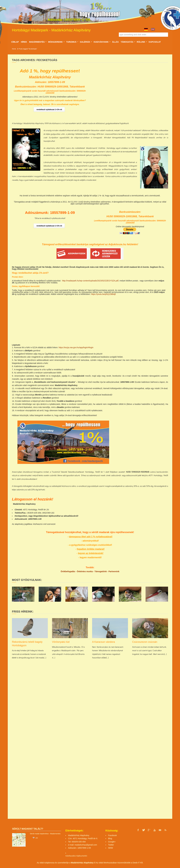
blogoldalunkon (41, 516)
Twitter (111, 845)
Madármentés (38, 42)
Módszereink (56, 42)
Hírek (24, 42)
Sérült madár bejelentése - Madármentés (45, 834)
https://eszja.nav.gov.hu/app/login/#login (76, 347)
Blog (110, 838)
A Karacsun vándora (103, 642)
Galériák (86, 42)
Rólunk (142, 42)
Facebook (112, 835)
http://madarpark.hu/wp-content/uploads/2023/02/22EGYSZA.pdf (90, 281)
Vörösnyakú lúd (61, 642)
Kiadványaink (102, 42)
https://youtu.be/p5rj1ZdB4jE (104, 294)
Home (14, 49)
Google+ (112, 842)
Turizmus (72, 42)
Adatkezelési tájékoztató (75, 856)
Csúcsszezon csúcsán (145, 642)
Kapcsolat (155, 42)
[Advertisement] (143, 440)
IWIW (111, 848)
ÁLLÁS (115, 42)
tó (86, 856)
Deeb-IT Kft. (138, 863)
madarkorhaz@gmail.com (86, 845)
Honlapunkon (21, 516)
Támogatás (128, 42)
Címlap (15, 42)
